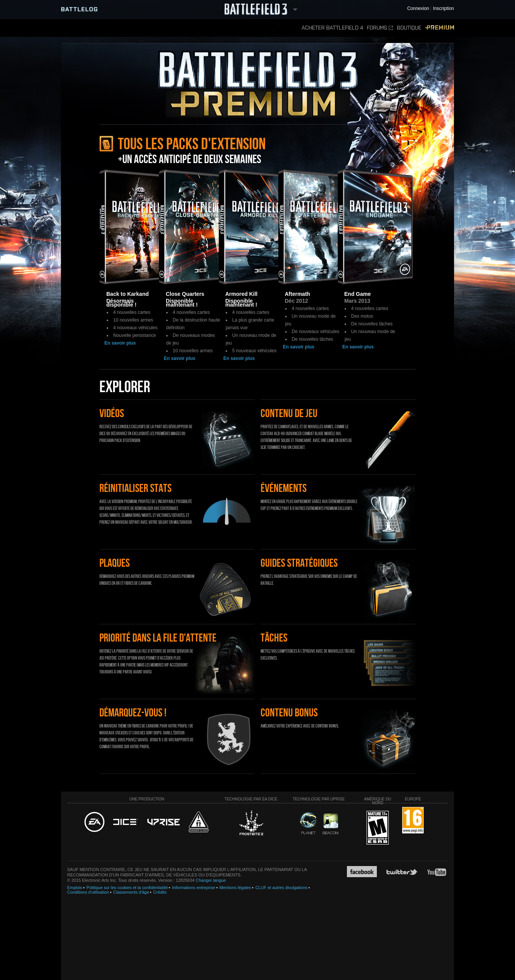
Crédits (160, 892)
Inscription (443, 9)
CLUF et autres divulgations (281, 888)
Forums (380, 28)
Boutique (409, 28)
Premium (440, 28)
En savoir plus (120, 343)
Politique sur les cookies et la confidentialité (127, 888)
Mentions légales (235, 888)
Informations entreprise (194, 888)
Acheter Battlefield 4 (332, 28)
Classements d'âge (131, 892)
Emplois (75, 888)
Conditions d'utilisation (88, 892)
